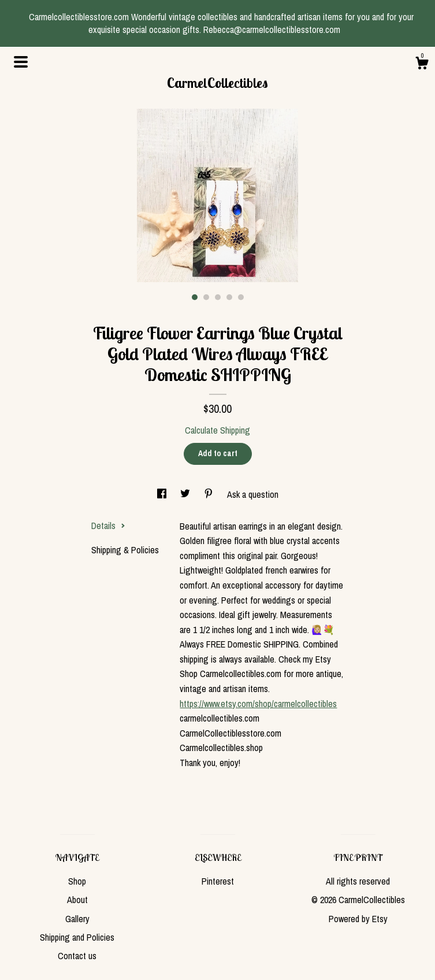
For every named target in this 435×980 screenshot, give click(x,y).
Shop (77, 881)
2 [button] (206, 297)
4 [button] (229, 297)
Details (108, 526)
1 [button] (195, 297)
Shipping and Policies (77, 937)
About (77, 900)
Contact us (77, 956)
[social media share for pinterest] (210, 494)
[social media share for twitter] (186, 494)
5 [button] (241, 297)
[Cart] (422, 65)
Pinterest (218, 881)
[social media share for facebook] (163, 494)
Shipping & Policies (125, 550)
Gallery (77, 919)
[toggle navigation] (21, 62)
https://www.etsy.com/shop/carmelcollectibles (258, 704)
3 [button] (218, 297)
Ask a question (253, 494)
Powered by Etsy (358, 919)
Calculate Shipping (218, 430)
